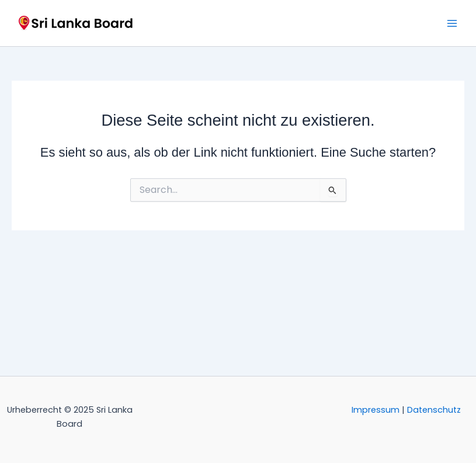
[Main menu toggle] (452, 23)
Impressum (376, 410)
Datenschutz (434, 410)
